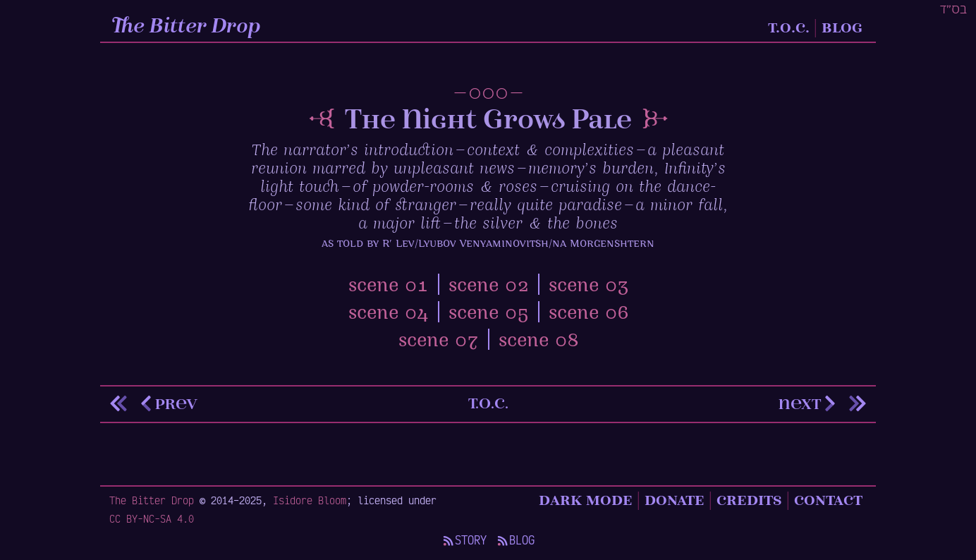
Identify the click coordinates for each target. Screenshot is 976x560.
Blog (842, 27)
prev (167, 403)
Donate (675, 500)
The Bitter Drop (187, 27)
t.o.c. (488, 403)
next (809, 403)
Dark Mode (586, 500)
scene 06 (589, 314)
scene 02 (489, 286)
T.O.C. (789, 27)
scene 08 (539, 341)
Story (464, 540)
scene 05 (489, 314)
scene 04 (389, 314)
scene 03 (589, 286)
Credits (749, 500)
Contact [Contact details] (828, 500)
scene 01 (389, 286)
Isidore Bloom (310, 500)
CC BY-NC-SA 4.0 (152, 518)
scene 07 (439, 341)
